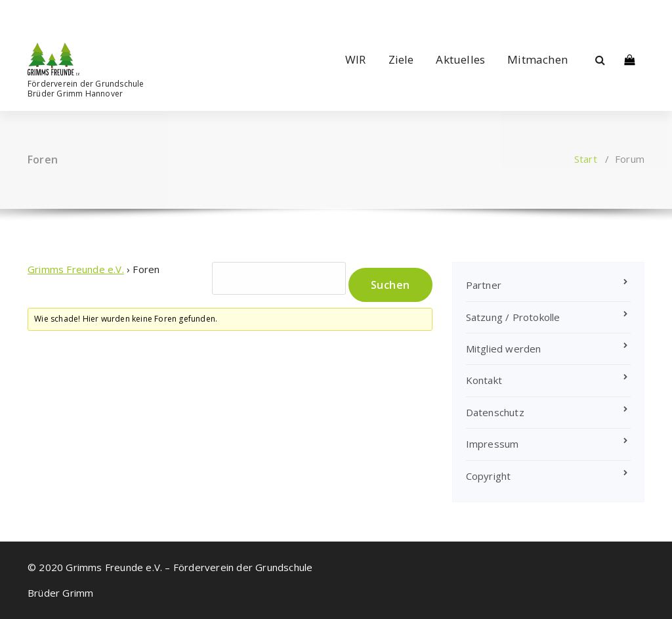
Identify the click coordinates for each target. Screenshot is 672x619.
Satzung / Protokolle (513, 317)
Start (586, 159)
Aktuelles (460, 59)
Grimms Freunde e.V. (76, 269)
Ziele (401, 59)
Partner (484, 285)
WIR (356, 59)
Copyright (489, 476)
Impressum (493, 444)
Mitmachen (537, 59)
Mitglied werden (504, 349)
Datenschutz (495, 412)
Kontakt (484, 380)
